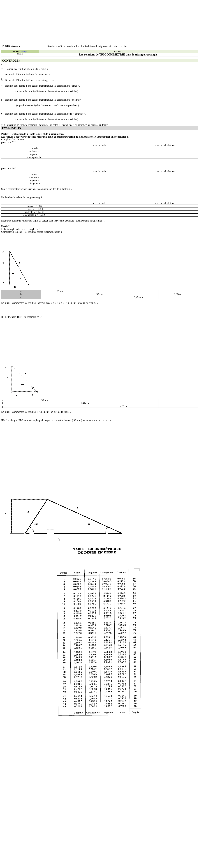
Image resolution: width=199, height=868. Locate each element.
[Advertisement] (95, 23)
